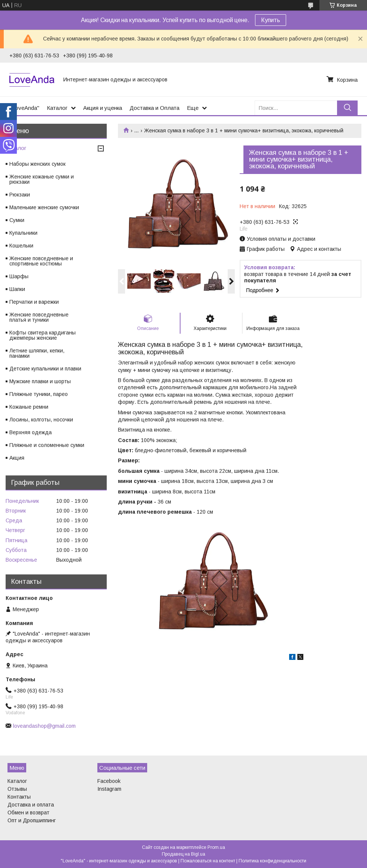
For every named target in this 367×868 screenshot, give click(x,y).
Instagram (109, 789)
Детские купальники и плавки (45, 369)
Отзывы (17, 789)
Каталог (57, 108)
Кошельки (21, 246)
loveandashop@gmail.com (44, 726)
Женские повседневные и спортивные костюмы (41, 261)
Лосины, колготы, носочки (41, 420)
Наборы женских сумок (37, 164)
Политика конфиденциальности (272, 861)
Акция (17, 458)
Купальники (23, 233)
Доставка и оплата (31, 805)
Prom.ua (216, 847)
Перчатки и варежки (34, 302)
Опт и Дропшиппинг (32, 820)
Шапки (17, 289)
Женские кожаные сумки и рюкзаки (42, 179)
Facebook (109, 781)
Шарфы (19, 276)
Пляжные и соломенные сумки (47, 445)
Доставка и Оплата (154, 108)
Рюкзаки (20, 195)
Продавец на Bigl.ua (183, 854)
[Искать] (347, 108)
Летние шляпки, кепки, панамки (37, 353)
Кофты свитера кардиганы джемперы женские (43, 335)
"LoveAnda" (24, 108)
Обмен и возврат (28, 813)
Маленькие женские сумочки (44, 207)
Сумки (17, 220)
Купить (271, 20)
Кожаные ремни (29, 407)
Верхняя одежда (31, 432)
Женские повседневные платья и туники (39, 317)
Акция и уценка (103, 108)
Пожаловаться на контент (208, 861)
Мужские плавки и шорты (40, 381)
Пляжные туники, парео (39, 394)
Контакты (19, 797)
